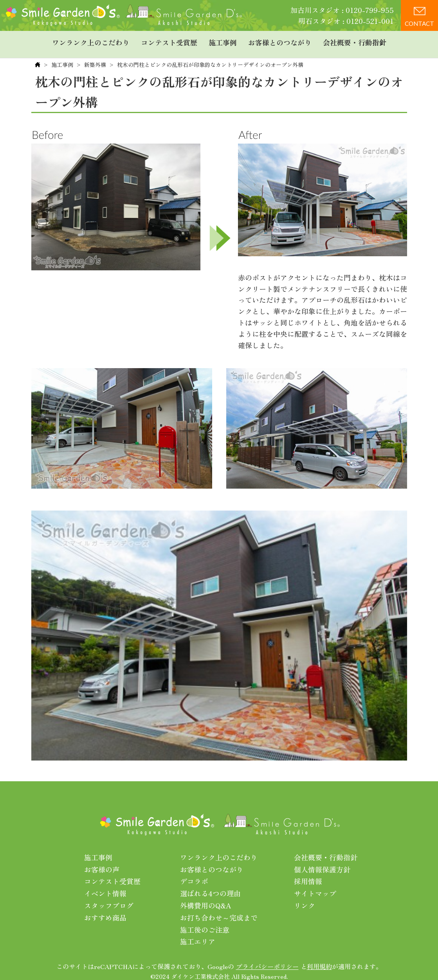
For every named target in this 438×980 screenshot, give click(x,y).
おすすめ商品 (105, 911)
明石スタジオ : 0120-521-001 (346, 21)
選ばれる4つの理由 (210, 887)
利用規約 (319, 960)
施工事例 (223, 41)
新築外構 (95, 58)
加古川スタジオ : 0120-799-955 (342, 10)
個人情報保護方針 (322, 863)
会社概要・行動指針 (355, 41)
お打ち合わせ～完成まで (219, 911)
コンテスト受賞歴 (169, 41)
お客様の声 (102, 863)
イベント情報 (105, 887)
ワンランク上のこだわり (91, 41)
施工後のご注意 (205, 923)
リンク (305, 899)
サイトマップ (315, 887)
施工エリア (198, 935)
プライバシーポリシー (267, 960)
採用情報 (308, 875)
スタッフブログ (109, 899)
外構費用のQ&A (206, 899)
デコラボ (194, 875)
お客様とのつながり (280, 41)
